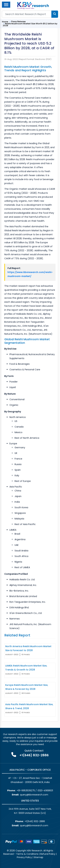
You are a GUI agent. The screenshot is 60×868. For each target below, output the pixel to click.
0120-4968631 (45, 790)
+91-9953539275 (26, 790)
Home (5, 22)
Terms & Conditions (27, 854)
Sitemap (38, 857)
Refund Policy (48, 854)
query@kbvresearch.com (34, 795)
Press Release (18, 21)
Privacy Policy (24, 857)
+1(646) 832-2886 (34, 755)
